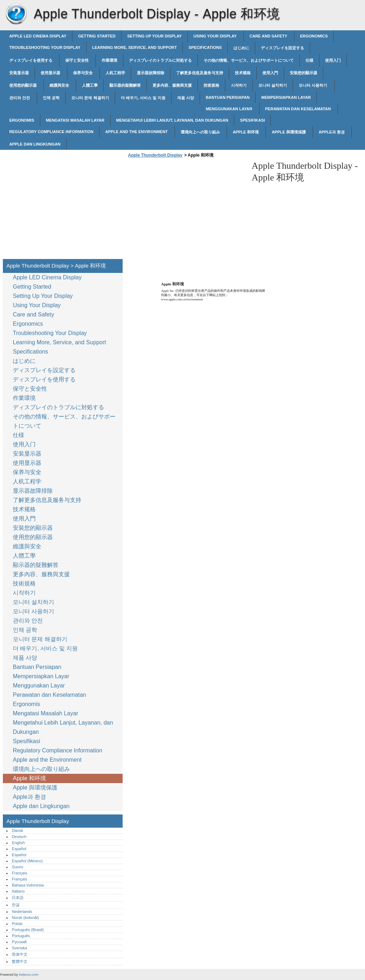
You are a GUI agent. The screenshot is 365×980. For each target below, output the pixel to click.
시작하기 (239, 85)
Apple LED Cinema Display (38, 36)
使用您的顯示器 (24, 85)
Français (19, 873)
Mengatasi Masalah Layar (75, 120)
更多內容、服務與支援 (172, 85)
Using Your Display (216, 36)
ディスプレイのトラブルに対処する (160, 60)
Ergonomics (314, 36)
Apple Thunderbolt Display (16, 14)
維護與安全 (60, 85)
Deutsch (19, 837)
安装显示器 (19, 73)
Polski (17, 924)
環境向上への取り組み (201, 132)
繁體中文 (20, 961)
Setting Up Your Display (155, 36)
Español (19, 849)
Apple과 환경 (332, 132)
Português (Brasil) (28, 930)
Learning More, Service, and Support (135, 47)
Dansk (17, 831)
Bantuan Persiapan (228, 97)
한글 (16, 905)
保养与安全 (83, 73)
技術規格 (211, 85)
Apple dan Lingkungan (35, 144)
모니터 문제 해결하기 (90, 98)
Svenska (19, 948)
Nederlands (22, 912)
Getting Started (97, 36)
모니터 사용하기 (313, 85)
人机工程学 (115, 73)
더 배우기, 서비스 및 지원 (143, 98)
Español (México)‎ (27, 861)
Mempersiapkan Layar (286, 97)
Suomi (17, 867)
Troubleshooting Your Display (45, 47)
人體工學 (90, 85)
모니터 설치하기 (273, 85)
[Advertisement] (186, 210)
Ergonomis (22, 120)
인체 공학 (51, 98)
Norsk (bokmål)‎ (25, 918)
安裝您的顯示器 (304, 73)
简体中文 (20, 954)
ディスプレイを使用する (31, 60)
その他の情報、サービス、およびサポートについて (249, 60)
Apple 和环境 (246, 132)
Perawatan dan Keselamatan (299, 109)
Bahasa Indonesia (28, 885)
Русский (19, 942)
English (18, 843)
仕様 (309, 60)
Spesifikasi (252, 120)
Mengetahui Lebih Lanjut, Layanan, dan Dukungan (172, 120)
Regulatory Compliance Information (51, 132)
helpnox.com (29, 974)
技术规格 (243, 73)
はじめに (241, 48)
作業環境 (109, 60)
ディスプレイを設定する (282, 48)
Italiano (18, 891)
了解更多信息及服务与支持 (200, 73)
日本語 (18, 898)
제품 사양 (186, 98)
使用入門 (270, 73)
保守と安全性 (78, 60)
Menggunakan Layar (229, 109)
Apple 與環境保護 (289, 132)
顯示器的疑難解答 (125, 85)
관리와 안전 (20, 98)
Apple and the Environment (137, 132)
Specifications (205, 47)
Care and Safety (269, 36)
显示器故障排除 (151, 73)
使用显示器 (51, 73)
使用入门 (333, 60)
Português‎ (21, 936)
